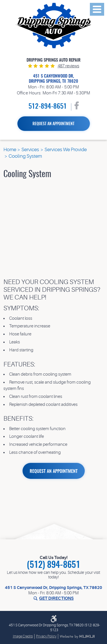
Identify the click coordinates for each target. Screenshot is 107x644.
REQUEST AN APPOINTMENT (54, 471)
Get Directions (56, 599)
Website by (77, 637)
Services (30, 150)
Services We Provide (66, 150)
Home (10, 150)
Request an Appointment (53, 124)
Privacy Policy (46, 636)
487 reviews (68, 66)
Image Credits (23, 636)
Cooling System (25, 156)
